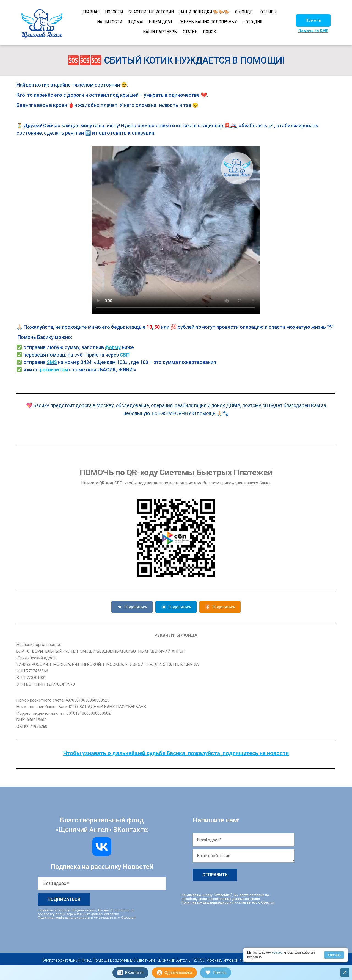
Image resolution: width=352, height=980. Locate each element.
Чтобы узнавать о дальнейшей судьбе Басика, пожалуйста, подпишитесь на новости (176, 753)
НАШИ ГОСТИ (110, 22)
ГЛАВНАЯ (91, 12)
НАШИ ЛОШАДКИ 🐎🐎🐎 (204, 12)
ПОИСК (209, 32)
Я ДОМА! (135, 22)
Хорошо (334, 955)
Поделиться (132, 607)
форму (113, 347)
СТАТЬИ (190, 32)
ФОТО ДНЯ (252, 22)
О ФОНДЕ (244, 12)
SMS (52, 362)
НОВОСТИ (114, 12)
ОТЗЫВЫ (269, 12)
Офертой (128, 917)
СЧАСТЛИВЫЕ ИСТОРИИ (151, 12)
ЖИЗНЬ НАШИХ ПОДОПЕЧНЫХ (209, 22)
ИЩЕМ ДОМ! (160, 22)
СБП (125, 355)
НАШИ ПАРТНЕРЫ (160, 32)
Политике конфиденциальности (64, 917)
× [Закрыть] (345, 972)
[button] (313, 20)
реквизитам (54, 370)
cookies (278, 953)
